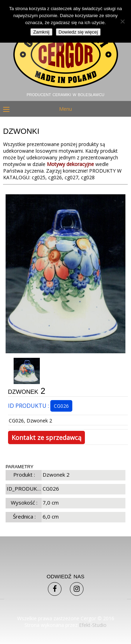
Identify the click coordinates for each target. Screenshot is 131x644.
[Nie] (122, 21)
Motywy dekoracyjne (70, 164)
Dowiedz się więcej (78, 32)
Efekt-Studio (93, 625)
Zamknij (41, 32)
